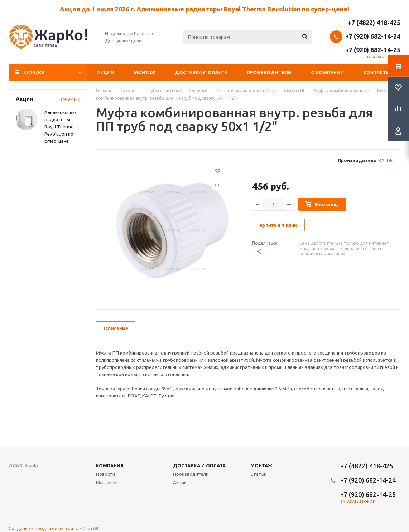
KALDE (386, 160)
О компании (327, 72)
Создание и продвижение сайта (44, 528)
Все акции (70, 99)
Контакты (377, 72)
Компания (110, 465)
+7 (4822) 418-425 (374, 23)
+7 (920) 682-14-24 (373, 36)
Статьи (258, 474)
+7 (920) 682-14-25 (373, 50)
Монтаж (145, 72)
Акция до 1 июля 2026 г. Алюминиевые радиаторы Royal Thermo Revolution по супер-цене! (204, 9)
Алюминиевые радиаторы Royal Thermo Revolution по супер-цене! (60, 127)
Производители (269, 72)
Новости (105, 474)
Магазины (107, 482)
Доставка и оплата (201, 72)
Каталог (35, 72)
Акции (106, 72)
